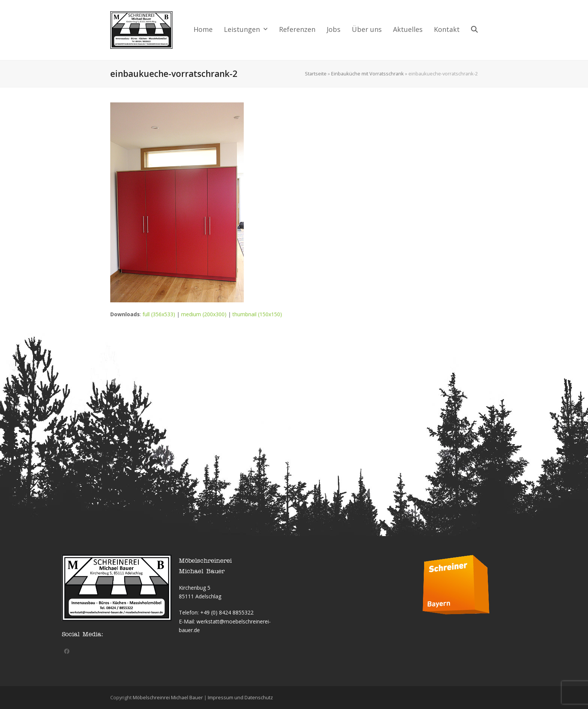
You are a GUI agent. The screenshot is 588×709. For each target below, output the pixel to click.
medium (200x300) (204, 314)
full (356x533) (159, 314)
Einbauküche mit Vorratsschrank (367, 74)
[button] (474, 30)
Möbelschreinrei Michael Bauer (168, 697)
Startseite (316, 74)
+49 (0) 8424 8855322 (227, 612)
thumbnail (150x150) (257, 314)
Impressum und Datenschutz (240, 697)
